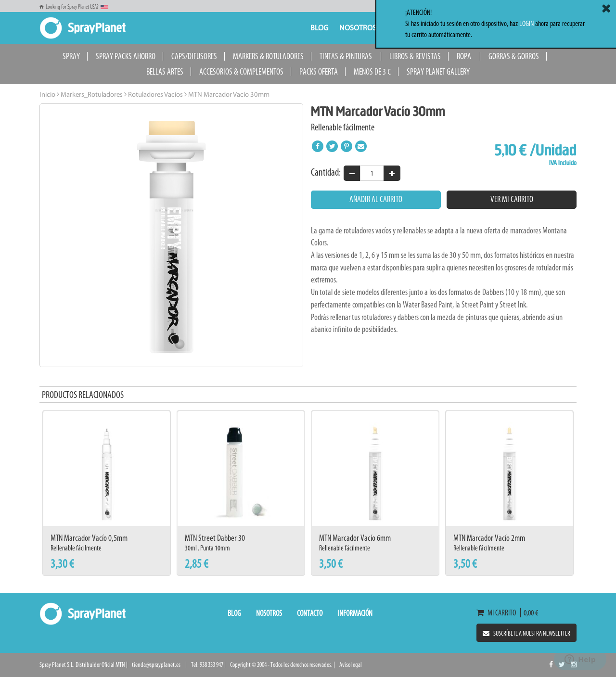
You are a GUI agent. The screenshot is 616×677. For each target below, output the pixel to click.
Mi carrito (498, 613)
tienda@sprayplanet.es (156, 665)
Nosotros (358, 28)
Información (355, 613)
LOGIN (526, 23)
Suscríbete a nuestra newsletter (526, 633)
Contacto (310, 613)
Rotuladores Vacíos (155, 95)
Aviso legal (351, 665)
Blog (319, 28)
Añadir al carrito (376, 199)
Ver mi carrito (512, 199)
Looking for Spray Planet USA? (74, 7)
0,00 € (529, 613)
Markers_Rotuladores (91, 95)
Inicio (47, 95)
